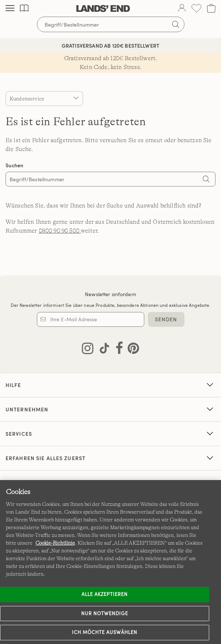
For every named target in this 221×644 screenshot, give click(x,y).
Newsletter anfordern (111, 294)
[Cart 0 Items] (211, 8)
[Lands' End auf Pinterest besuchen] (131, 350)
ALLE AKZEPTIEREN (105, 594)
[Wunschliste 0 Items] (196, 8)
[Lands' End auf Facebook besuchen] (117, 350)
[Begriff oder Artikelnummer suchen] (111, 24)
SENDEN (166, 319)
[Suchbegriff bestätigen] (176, 24)
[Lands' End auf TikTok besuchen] (102, 350)
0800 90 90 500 (60, 231)
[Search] (206, 180)
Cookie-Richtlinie (55, 543)
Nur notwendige (105, 613)
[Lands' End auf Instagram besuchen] (88, 350)
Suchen (15, 165)
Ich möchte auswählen (105, 632)
